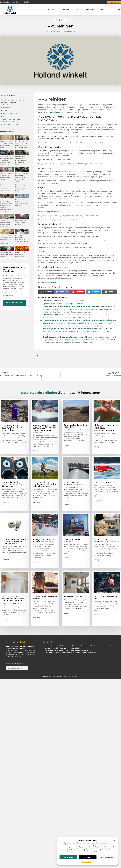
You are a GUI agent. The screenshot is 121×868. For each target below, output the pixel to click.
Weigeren (88, 857)
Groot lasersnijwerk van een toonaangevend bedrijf (68, 337)
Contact (102, 10)
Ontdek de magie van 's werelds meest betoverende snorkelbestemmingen (106, 428)
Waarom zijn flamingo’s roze (106, 598)
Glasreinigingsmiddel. (11, 105)
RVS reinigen (55, 112)
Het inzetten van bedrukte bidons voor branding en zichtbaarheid (12, 428)
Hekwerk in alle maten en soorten (45, 598)
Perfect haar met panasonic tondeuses (74, 483)
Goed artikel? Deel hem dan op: (14, 122)
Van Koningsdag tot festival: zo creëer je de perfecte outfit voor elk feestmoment (7, 240)
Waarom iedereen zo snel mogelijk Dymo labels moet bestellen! (14, 541)
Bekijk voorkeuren (107, 857)
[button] (114, 840)
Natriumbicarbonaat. (10, 113)
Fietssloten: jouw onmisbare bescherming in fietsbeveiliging (45, 484)
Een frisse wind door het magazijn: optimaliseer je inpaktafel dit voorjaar (22, 177)
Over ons (78, 10)
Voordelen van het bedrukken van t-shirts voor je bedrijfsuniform (13, 599)
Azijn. (5, 116)
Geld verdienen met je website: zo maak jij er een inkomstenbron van (70, 653)
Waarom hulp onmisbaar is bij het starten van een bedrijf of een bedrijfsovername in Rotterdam (45, 429)
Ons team (90, 10)
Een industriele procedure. (12, 119)
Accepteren (68, 857)
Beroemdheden (50, 646)
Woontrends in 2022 (73, 597)
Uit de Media (65, 10)
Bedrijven (60, 20)
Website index (75, 648)
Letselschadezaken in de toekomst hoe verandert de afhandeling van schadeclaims (6, 160)
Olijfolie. (6, 111)
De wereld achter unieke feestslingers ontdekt (6, 255)
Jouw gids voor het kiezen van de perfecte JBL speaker (13, 484)
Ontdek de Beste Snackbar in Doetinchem (21, 255)
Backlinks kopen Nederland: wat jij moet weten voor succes (67, 650)
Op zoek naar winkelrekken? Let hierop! (107, 540)
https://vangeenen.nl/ (47, 282)
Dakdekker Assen (51, 301)
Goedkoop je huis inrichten (72, 540)
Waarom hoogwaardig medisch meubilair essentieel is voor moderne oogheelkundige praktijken (6, 206)
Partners (52, 10)
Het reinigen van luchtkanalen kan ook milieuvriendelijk (70, 329)
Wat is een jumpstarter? (106, 482)
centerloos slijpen (81, 276)
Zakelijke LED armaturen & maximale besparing (45, 540)
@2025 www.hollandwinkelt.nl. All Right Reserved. (60, 676)
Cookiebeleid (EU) (60, 648)
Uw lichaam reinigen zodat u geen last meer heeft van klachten (74, 306)
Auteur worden (107, 646)
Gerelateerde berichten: (11, 125)
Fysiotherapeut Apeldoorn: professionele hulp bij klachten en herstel (21, 160)
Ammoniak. (7, 108)
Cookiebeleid (86, 862)
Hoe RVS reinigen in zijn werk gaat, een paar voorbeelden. (14, 101)
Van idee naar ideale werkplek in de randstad (22, 223)
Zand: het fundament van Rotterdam (76, 426)
